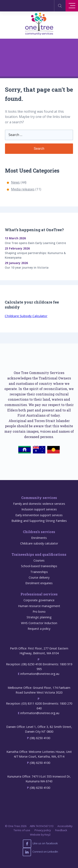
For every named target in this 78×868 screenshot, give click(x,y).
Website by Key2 (40, 835)
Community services (39, 498)
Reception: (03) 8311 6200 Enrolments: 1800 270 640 (39, 706)
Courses (39, 560)
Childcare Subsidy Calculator (26, 316)
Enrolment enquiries (39, 583)
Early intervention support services (39, 515)
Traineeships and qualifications (39, 554)
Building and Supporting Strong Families (39, 521)
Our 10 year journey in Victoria (27, 267)
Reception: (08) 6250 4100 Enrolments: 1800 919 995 (39, 667)
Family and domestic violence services (39, 504)
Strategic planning (39, 617)
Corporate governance (39, 600)
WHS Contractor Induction (39, 623)
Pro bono (39, 612)
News (15, 182)
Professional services (39, 594)
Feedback (61, 830)
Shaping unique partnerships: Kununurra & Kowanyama (35, 255)
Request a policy (39, 629)
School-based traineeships (39, 566)
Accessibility (65, 826)
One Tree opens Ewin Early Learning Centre (35, 243)
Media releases (23, 189)
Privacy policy (43, 830)
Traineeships (39, 572)
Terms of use (22, 830)
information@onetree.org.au (40, 674)
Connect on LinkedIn (40, 852)
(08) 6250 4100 (40, 738)
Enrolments (39, 538)
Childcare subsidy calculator (39, 543)
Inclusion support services (39, 509)
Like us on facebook (40, 844)
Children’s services (39, 532)
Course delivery (39, 577)
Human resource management (39, 606)
